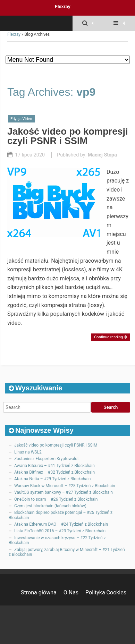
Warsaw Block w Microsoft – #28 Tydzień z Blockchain (65, 486)
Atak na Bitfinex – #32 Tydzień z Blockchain (54, 472)
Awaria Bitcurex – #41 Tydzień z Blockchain (54, 466)
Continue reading (111, 337)
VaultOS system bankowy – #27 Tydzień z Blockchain (64, 492)
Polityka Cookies (106, 592)
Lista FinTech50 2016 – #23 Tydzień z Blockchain (60, 531)
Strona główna (39, 592)
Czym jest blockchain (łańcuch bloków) (50, 506)
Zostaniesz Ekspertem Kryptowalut (47, 459)
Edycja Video (21, 119)
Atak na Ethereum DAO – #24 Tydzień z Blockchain (61, 524)
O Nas (71, 592)
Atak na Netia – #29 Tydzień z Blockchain (52, 479)
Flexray (63, 6)
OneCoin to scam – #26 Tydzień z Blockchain (56, 499)
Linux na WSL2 (28, 452)
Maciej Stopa (102, 155)
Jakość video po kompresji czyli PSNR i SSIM (68, 136)
